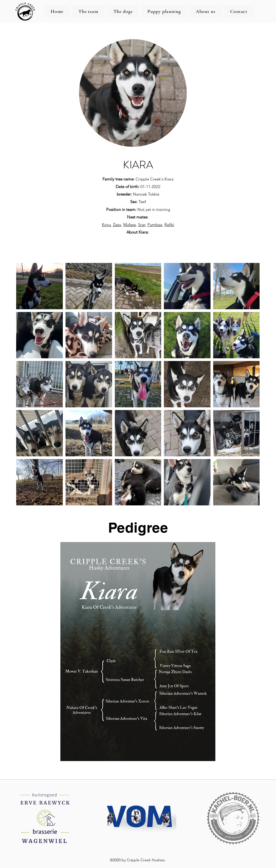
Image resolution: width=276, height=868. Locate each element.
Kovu (106, 225)
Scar (142, 225)
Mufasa (130, 225)
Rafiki (169, 225)
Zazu (117, 225)
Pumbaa (155, 225)
